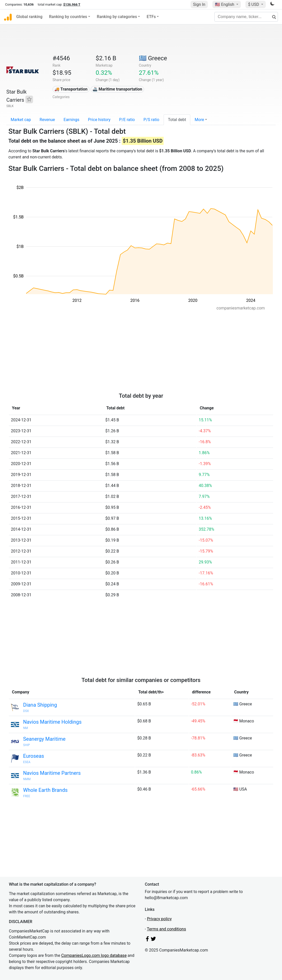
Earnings (71, 120)
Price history (99, 120)
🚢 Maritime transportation (117, 89)
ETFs (151, 17)
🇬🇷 (153, 58)
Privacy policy (159, 919)
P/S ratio (151, 120)
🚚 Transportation (71, 89)
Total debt (177, 120)
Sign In (199, 4)
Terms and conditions (166, 929)
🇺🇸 (225, 4)
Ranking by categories (117, 17)
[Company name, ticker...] (246, 17)
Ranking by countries (68, 17)
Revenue (47, 120)
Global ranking (29, 17)
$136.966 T (72, 4)
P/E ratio (127, 120)
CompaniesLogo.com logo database (94, 955)
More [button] (199, 120)
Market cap (21, 120)
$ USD (254, 4)
